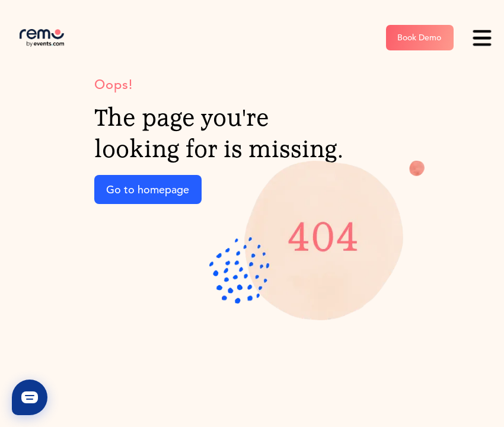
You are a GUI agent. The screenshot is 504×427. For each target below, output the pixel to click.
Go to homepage (148, 189)
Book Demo (419, 37)
